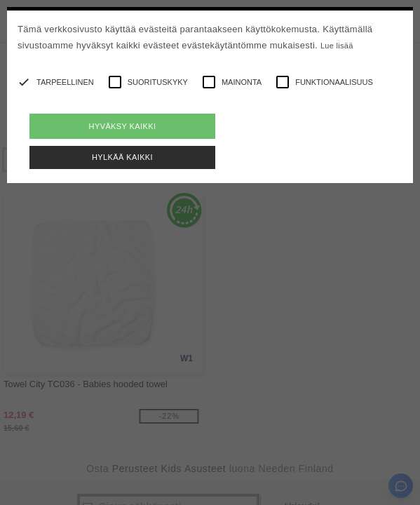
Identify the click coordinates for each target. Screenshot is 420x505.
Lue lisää (337, 46)
